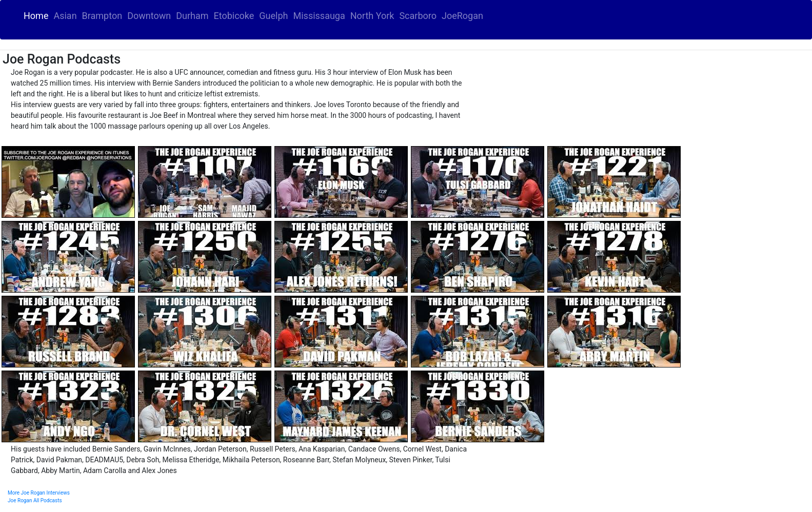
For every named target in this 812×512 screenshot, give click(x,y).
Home (37, 15)
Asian (65, 16)
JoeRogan (462, 16)
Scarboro (418, 16)
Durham (192, 16)
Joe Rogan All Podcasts (35, 500)
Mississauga (319, 16)
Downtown (149, 16)
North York (372, 16)
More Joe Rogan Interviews (39, 493)
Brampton (102, 16)
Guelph (273, 16)
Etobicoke (234, 16)
